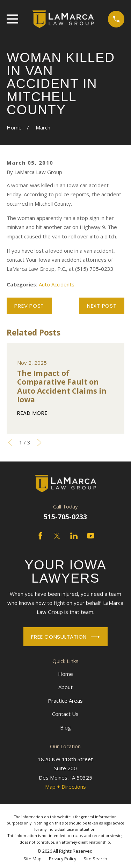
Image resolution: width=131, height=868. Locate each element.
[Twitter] (57, 536)
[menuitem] (32, 859)
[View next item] (39, 443)
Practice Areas (65, 701)
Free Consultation (65, 637)
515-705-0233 (65, 517)
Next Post (102, 306)
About (65, 687)
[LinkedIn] (74, 536)
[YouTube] (91, 536)
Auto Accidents (57, 284)
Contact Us (65, 714)
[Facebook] (40, 536)
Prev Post (29, 306)
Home (65, 674)
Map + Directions (65, 787)
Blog (65, 727)
